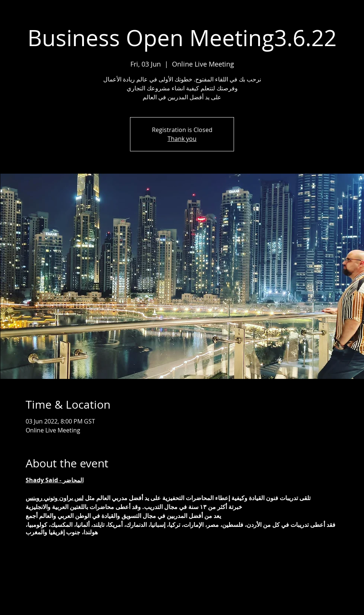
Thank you (182, 139)
